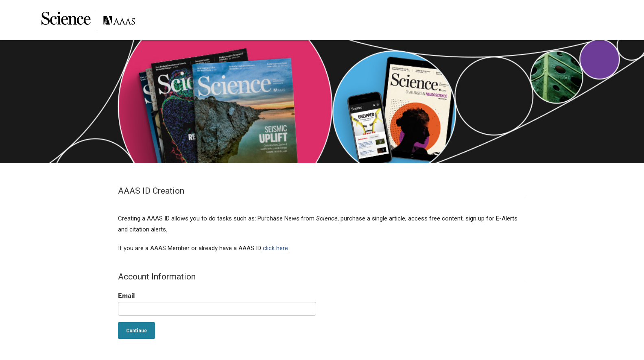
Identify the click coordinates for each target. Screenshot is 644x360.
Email (126, 296)
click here (275, 248)
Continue (136, 330)
